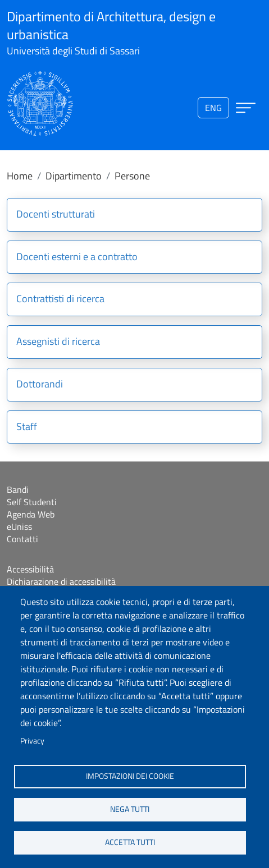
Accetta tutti (130, 842)
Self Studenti (32, 502)
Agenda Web (31, 514)
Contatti (22, 539)
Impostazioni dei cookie (130, 776)
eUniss (19, 527)
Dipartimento (74, 176)
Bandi (18, 490)
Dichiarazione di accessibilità (61, 581)
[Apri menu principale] (246, 108)
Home (20, 176)
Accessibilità (30, 569)
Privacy (32, 741)
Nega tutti (130, 809)
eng (213, 108)
